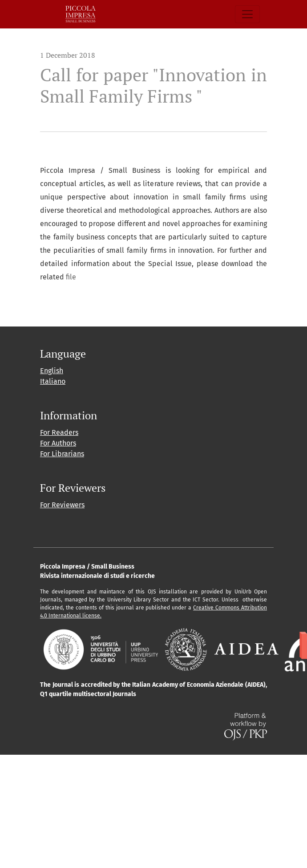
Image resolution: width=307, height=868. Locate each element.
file (71, 277)
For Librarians (62, 454)
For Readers (59, 432)
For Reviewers (62, 505)
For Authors (58, 443)
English (52, 371)
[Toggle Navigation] (247, 14)
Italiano (53, 381)
